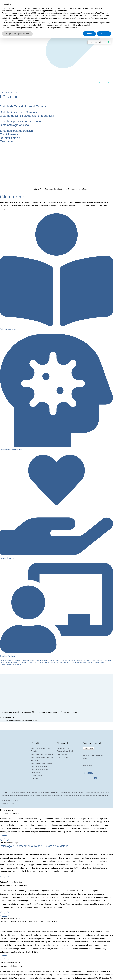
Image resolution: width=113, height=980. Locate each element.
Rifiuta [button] (89, 34)
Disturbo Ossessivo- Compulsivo (20, 112)
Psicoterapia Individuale (65, 750)
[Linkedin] (95, 776)
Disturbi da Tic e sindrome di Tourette (22, 106)
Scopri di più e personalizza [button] (17, 34)
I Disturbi (10, 96)
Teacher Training (7, 655)
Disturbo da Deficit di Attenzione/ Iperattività (26, 115)
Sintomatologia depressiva (16, 130)
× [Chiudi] (5, 836)
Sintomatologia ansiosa (14, 124)
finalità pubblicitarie (33, 18)
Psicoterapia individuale (11, 449)
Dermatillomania (10, 137)
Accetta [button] (104, 34)
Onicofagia (6, 140)
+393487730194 (89, 772)
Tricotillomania (9, 134)
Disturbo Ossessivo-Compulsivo (42, 753)
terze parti (40, 13)
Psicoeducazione (8, 328)
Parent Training (7, 557)
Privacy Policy (88, 747)
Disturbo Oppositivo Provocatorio (20, 121)
